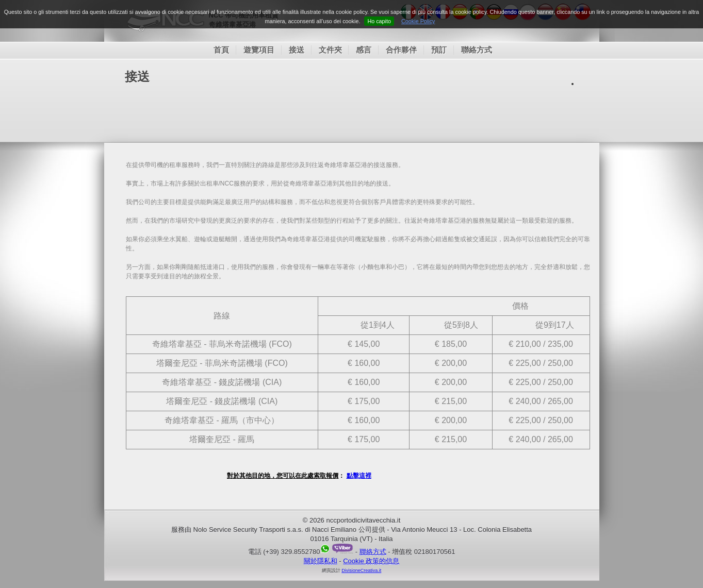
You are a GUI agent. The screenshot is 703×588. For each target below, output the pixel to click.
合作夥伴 (401, 50)
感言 (364, 50)
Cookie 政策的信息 (371, 561)
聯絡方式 (477, 50)
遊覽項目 (259, 50)
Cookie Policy (418, 21)
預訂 (439, 50)
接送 (297, 50)
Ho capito (379, 21)
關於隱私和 (321, 561)
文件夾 (330, 50)
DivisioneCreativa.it (361, 570)
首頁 (221, 50)
